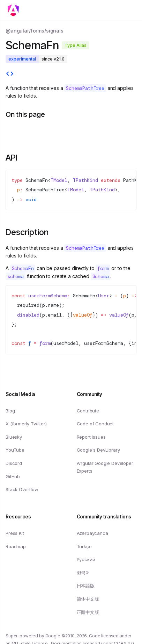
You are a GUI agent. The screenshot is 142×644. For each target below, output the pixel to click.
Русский (86, 559)
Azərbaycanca (92, 533)
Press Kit (15, 533)
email (55, 315)
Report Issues (91, 437)
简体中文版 (88, 599)
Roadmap (16, 546)
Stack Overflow (22, 489)
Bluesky (14, 437)
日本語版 (86, 586)
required (28, 305)
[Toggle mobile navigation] (15, 10)
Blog (10, 410)
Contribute (88, 410)
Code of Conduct (95, 424)
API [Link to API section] (12, 158)
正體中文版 (88, 612)
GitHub (13, 476)
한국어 (84, 573)
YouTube (15, 450)
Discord (14, 463)
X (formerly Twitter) (26, 424)
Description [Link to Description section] (27, 232)
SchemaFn (37, 180)
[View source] (10, 75)
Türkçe (84, 546)
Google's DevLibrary (98, 450)
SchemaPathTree (45, 190)
